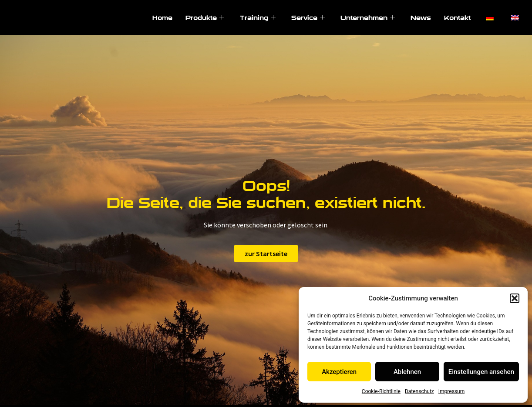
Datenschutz (419, 391)
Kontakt (457, 18)
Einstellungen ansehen (481, 372)
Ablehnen (407, 372)
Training (258, 18)
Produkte (205, 18)
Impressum (451, 391)
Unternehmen (368, 18)
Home (162, 18)
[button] (515, 298)
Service (308, 18)
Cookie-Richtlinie (381, 391)
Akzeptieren (339, 372)
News (421, 18)
